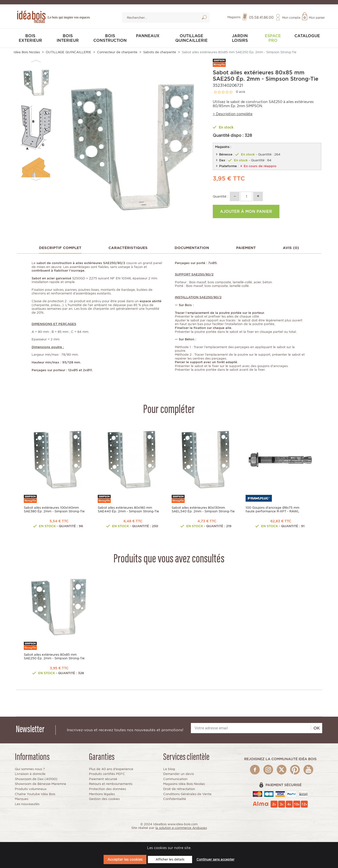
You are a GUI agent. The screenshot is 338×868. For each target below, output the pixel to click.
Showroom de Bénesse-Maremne (40, 784)
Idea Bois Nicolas (27, 52)
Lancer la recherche (204, 18)
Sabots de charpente (160, 52)
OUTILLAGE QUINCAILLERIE (191, 38)
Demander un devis (178, 774)
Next (36, 180)
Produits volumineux (31, 789)
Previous (36, 61)
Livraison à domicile (30, 774)
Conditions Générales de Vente (187, 794)
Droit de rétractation (179, 789)
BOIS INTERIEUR (68, 38)
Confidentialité (175, 799)
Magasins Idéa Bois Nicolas (184, 784)
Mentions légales (102, 794)
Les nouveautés (27, 804)
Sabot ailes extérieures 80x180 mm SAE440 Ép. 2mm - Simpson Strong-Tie (128, 509)
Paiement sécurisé (103, 779)
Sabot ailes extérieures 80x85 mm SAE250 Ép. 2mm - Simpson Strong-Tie (54, 656)
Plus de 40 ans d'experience (111, 769)
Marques (22, 799)
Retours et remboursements (111, 784)
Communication (175, 779)
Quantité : (220, 196)
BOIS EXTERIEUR (30, 38)
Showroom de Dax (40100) (36, 779)
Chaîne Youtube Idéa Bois (35, 794)
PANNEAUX (148, 36)
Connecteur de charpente (117, 52)
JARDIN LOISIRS (240, 38)
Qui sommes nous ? (30, 769)
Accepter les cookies (125, 859)
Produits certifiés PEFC (107, 774)
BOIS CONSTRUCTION (110, 38)
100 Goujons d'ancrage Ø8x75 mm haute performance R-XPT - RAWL (272, 509)
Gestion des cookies (104, 799)
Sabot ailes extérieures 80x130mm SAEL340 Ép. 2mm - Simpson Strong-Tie (203, 509)
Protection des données (107, 789)
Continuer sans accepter (215, 859)
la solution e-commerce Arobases (181, 828)
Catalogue (307, 36)
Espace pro (273, 38)
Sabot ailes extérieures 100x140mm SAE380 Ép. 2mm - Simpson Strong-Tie (54, 509)
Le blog (169, 769)
